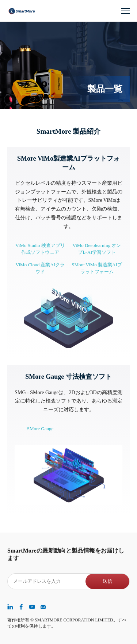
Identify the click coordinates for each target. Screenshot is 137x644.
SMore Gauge (40, 429)
